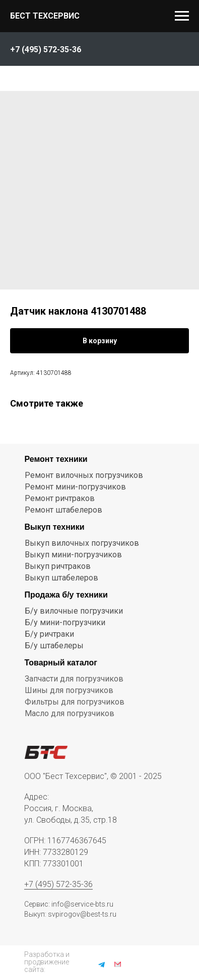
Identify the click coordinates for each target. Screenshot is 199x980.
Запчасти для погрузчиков (74, 679)
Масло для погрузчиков (70, 713)
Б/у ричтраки (49, 634)
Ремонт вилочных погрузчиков (84, 475)
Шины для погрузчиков (69, 690)
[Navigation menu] (182, 16)
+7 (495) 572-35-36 (58, 884)
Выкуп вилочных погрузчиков (82, 543)
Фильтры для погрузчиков (75, 702)
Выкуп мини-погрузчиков (73, 555)
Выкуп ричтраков (58, 566)
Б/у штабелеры (54, 646)
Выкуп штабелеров (61, 578)
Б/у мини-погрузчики (65, 622)
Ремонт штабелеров (63, 510)
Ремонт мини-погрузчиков (75, 487)
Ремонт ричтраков (60, 498)
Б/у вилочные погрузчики (74, 611)
